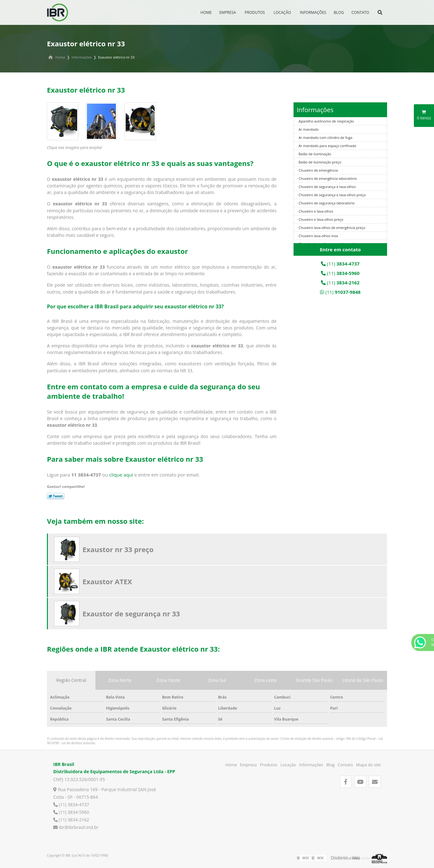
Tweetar (56, 496)
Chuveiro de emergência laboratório (328, 178)
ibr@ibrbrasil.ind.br (76, 827)
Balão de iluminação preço (320, 162)
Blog (339, 12)
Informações (313, 12)
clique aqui (121, 475)
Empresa (228, 12)
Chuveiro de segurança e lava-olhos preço (332, 195)
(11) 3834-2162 (71, 820)
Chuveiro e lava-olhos (316, 211)
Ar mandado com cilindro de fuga (325, 137)
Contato (360, 12)
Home (206, 12)
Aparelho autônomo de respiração (326, 121)
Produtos (255, 12)
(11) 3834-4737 (71, 805)
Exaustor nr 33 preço (118, 549)
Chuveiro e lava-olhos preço (321, 219)
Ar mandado (309, 129)
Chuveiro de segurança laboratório (327, 203)
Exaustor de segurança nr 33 (131, 614)
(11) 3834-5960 (71, 812)
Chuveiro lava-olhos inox (318, 236)
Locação (282, 12)
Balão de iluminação (315, 154)
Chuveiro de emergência (318, 170)
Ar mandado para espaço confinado (327, 146)
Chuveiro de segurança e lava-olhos (327, 187)
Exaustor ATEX (107, 581)
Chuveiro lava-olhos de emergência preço (332, 228)
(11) (340, 264)
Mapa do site (368, 765)
